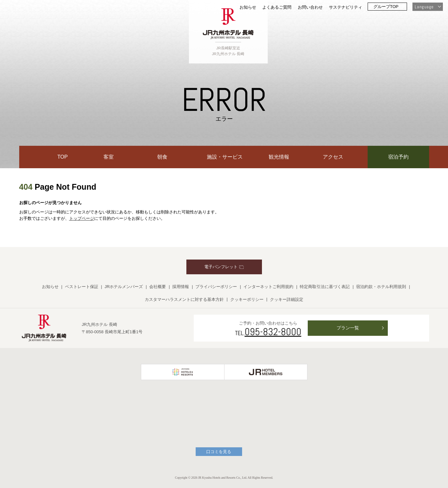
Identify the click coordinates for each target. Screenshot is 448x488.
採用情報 (181, 287)
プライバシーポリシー (216, 287)
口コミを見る (219, 452)
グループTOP (386, 7)
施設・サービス (225, 157)
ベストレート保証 (82, 287)
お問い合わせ (310, 7)
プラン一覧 (348, 328)
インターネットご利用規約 (268, 287)
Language (424, 7)
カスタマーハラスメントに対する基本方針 (184, 299)
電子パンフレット (224, 267)
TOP (63, 157)
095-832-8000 (273, 332)
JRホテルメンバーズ (124, 287)
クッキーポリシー (247, 299)
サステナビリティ (346, 7)
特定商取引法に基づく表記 (325, 287)
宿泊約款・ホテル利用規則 (381, 287)
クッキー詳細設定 (287, 299)
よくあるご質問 (277, 7)
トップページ (82, 218)
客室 (109, 157)
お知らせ (248, 7)
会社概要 (158, 287)
